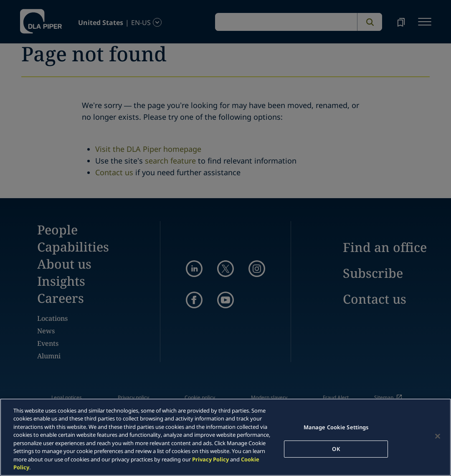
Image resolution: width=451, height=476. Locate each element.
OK (336, 448)
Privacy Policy (210, 459)
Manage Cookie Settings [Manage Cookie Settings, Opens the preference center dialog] (336, 427)
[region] (225, 437)
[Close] (438, 436)
